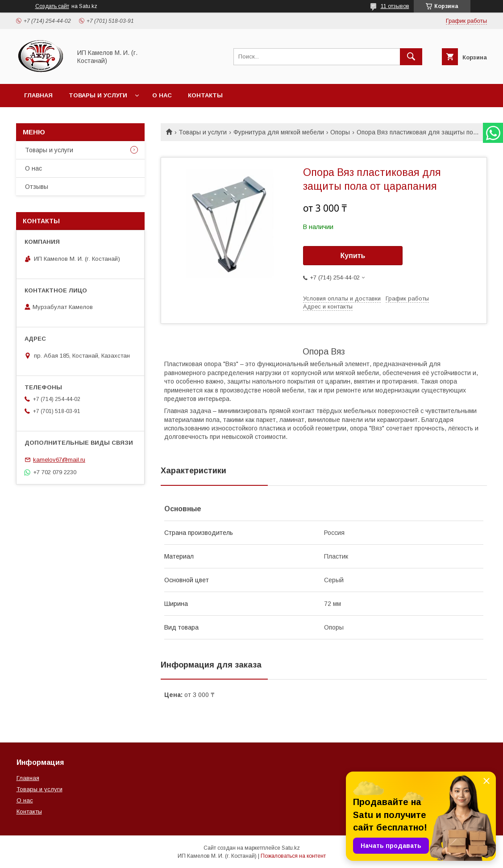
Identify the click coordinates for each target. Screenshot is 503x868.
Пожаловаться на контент (293, 856)
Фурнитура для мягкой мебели (279, 132)
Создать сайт (52, 6)
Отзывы (37, 187)
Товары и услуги (98, 95)
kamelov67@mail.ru (59, 460)
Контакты (205, 95)
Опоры (340, 132)
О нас (162, 95)
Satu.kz (291, 848)
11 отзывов (395, 6)
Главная (38, 95)
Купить (353, 256)
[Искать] (411, 57)
